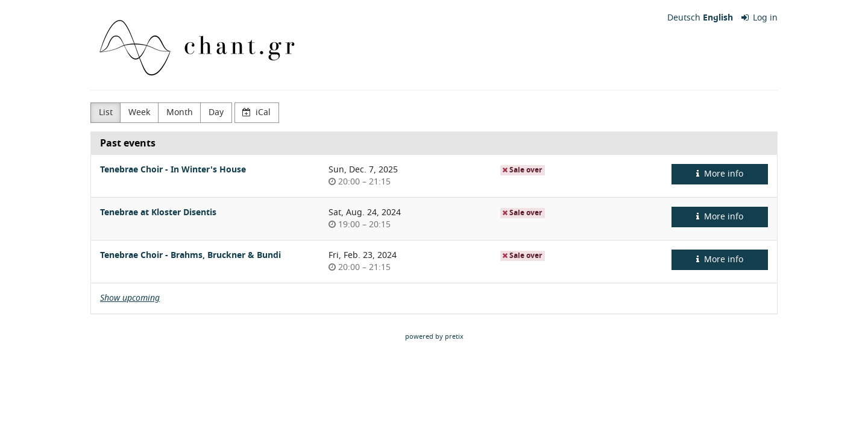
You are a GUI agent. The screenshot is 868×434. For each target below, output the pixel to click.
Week (139, 112)
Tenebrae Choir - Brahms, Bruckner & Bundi (190, 255)
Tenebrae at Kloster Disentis (158, 212)
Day (216, 112)
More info (720, 174)
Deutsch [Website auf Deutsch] (684, 18)
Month (180, 112)
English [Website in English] (718, 18)
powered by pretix (434, 336)
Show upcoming (130, 298)
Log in (760, 18)
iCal (256, 112)
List (106, 112)
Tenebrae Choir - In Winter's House (173, 170)
